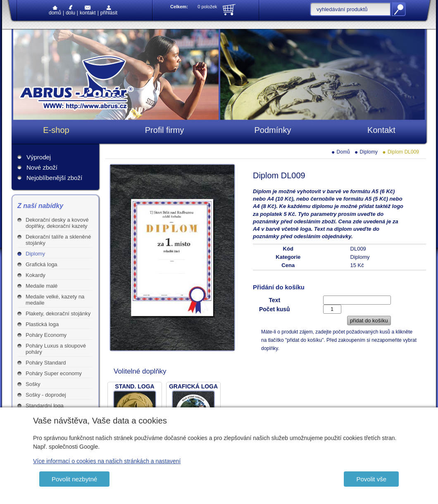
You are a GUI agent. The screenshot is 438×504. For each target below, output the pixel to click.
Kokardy (36, 275)
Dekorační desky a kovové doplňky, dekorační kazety (57, 223)
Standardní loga (45, 406)
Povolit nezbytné (74, 479)
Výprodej (39, 157)
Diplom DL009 (403, 152)
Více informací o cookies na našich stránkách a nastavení (107, 461)
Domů (55, 11)
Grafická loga (42, 264)
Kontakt (88, 11)
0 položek (207, 7)
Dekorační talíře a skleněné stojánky (58, 240)
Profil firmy (164, 130)
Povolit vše (371, 479)
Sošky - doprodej (46, 395)
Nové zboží (42, 167)
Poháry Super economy (54, 373)
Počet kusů (275, 309)
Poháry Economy (46, 335)
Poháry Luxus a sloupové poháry (56, 349)
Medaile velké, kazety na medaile (55, 300)
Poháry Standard (46, 363)
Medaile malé (42, 286)
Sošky (33, 384)
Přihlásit (109, 11)
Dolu (70, 10)
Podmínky (273, 130)
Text (274, 300)
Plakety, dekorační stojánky (58, 314)
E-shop (56, 130)
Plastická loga (42, 324)
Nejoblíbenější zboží (54, 178)
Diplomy (35, 254)
